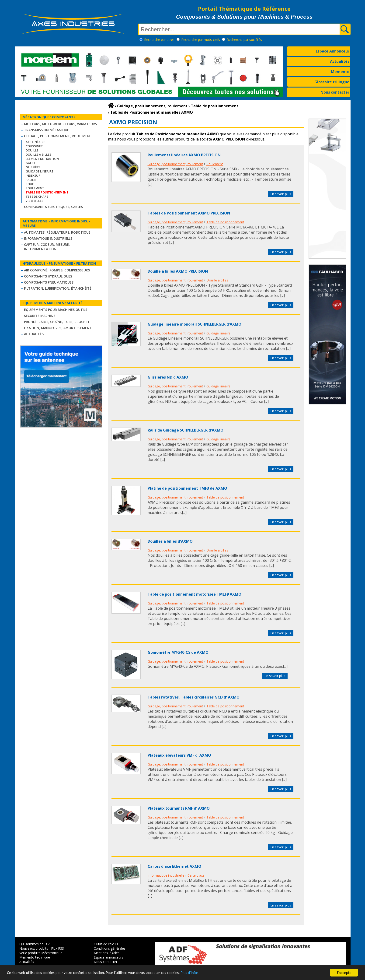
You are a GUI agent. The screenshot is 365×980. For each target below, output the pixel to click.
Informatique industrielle (48, 238)
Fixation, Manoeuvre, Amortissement (58, 328)
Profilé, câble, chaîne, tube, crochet (57, 322)
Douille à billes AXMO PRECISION (178, 271)
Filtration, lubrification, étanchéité (58, 288)
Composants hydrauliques (48, 276)
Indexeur (33, 176)
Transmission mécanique (47, 130)
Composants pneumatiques (49, 282)
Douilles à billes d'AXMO (170, 541)
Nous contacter (335, 92)
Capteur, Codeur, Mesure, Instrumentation (47, 247)
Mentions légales (107, 953)
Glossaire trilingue (332, 82)
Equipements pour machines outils (56, 310)
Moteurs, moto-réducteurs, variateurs (60, 124)
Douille (32, 150)
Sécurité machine (40, 316)
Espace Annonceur (333, 51)
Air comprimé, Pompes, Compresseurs (57, 270)
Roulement (35, 188)
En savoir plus (281, 194)
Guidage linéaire (39, 171)
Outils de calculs (106, 944)
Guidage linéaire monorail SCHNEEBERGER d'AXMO (195, 324)
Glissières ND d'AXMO (168, 377)
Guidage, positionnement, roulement (58, 136)
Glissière (33, 167)
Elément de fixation (42, 159)
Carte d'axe (196, 875)
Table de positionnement (225, 222)
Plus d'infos (193, 973)
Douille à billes (38, 155)
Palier (31, 180)
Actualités (340, 61)
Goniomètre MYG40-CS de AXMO (178, 652)
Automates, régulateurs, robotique (57, 232)
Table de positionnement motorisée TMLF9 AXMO (195, 594)
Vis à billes (35, 201)
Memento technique (35, 957)
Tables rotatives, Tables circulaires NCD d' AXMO (194, 697)
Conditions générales (110, 948)
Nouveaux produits (34, 948)
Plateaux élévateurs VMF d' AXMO (179, 755)
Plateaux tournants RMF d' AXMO (179, 808)
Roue (30, 184)
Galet (31, 163)
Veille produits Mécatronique (41, 953)
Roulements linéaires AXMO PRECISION (184, 155)
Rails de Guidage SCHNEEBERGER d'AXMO (186, 430)
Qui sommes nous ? (34, 944)
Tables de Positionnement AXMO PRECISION (189, 213)
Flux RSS (57, 948)
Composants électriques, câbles (53, 207)
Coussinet (34, 146)
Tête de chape (37, 197)
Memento (340, 72)
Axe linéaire (35, 142)
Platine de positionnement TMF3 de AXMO (187, 488)
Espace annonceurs (108, 957)
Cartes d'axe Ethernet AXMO (174, 866)
